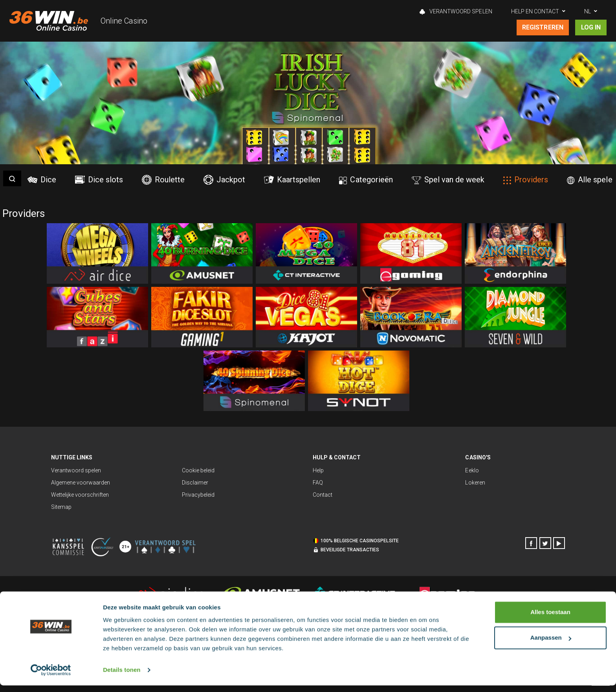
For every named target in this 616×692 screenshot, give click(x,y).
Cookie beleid (198, 470)
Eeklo (472, 470)
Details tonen (122, 676)
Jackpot (224, 180)
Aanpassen (551, 644)
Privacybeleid (198, 495)
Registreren (543, 27)
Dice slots (99, 180)
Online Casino (124, 21)
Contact (323, 495)
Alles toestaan (550, 619)
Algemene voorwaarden (81, 483)
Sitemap (61, 507)
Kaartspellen (292, 180)
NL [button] (588, 11)
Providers (526, 180)
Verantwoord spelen (456, 11)
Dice (42, 180)
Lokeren (475, 483)
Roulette (163, 180)
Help (318, 470)
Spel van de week (448, 180)
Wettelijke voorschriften (80, 495)
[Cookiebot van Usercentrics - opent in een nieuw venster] (51, 677)
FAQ (318, 483)
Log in (591, 27)
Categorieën (366, 180)
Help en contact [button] (535, 11)
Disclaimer (195, 483)
